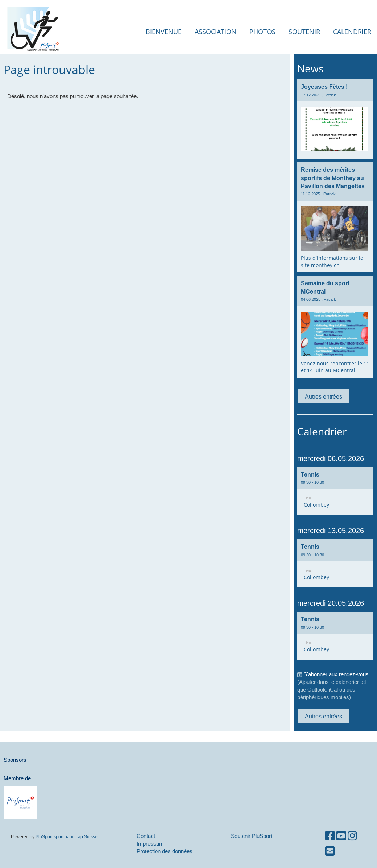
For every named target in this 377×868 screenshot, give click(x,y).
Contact (146, 836)
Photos (262, 32)
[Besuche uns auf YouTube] (341, 836)
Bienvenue (164, 32)
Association (216, 32)
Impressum (150, 844)
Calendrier (352, 32)
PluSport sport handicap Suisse (66, 837)
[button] (335, 491)
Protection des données (165, 851)
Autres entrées (324, 396)
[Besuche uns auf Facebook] (330, 836)
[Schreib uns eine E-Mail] (330, 851)
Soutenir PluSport (252, 836)
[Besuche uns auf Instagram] (352, 836)
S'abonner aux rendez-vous (336, 674)
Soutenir (304, 32)
